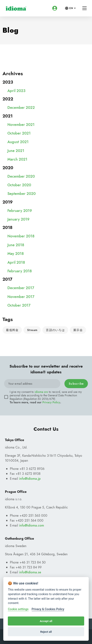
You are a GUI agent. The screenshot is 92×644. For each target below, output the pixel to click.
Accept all (46, 621)
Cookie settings (18, 609)
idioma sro (41, 392)
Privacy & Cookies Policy (48, 609)
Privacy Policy (51, 402)
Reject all (46, 632)
